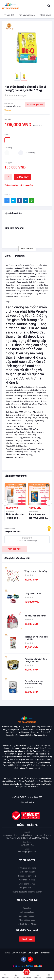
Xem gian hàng (15, 549)
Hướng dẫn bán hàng (27, 876)
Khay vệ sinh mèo (33, 594)
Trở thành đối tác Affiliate (27, 924)
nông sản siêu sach (13, 106)
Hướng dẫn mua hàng (27, 868)
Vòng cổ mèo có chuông (36, 571)
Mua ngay (23, 177)
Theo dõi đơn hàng (27, 920)
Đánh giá (20, 256)
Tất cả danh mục (27, 15)
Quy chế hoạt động (27, 880)
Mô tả (7, 256)
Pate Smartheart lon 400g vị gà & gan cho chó (38, 516)
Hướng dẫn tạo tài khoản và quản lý (27, 892)
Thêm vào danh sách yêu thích (19, 185)
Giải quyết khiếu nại (27, 888)
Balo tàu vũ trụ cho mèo (35, 616)
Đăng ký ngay (27, 939)
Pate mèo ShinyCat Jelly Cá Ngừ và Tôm (36, 660)
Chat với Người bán (35, 105)
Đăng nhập (27, 908)
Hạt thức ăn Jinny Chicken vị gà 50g (37, 638)
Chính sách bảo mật (27, 884)
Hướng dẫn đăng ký (27, 872)
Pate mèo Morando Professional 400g (34, 682)
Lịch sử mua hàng (27, 912)
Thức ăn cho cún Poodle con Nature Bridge (15, 516)
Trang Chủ (9, 15)
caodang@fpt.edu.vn (27, 852)
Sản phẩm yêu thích (27, 916)
